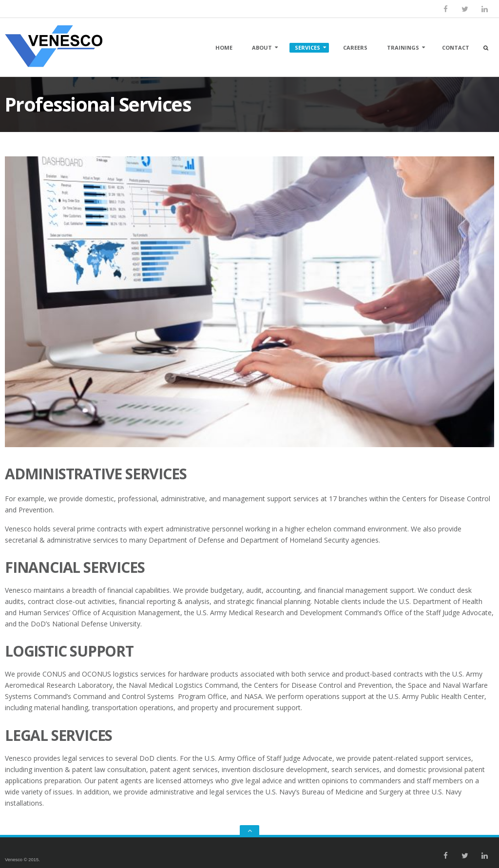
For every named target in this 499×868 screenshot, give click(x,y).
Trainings (403, 47)
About (262, 47)
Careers (355, 47)
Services (307, 47)
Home (224, 47)
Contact (456, 47)
